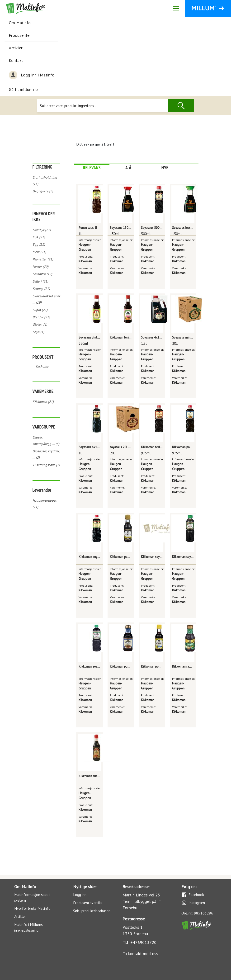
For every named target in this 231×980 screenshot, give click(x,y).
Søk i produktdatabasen (92, 911)
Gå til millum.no (23, 89)
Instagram (193, 903)
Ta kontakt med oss (140, 954)
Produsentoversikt (88, 903)
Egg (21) (39, 245)
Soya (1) (38, 332)
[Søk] (102, 106)
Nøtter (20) (40, 267)
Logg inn (80, 895)
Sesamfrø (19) (42, 274)
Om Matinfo (20, 23)
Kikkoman (43, 366)
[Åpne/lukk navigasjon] (176, 8)
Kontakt (16, 60)
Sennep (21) (41, 289)
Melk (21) (39, 252)
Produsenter (20, 35)
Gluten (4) (40, 325)
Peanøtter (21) (43, 259)
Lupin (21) (40, 310)
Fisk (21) (39, 237)
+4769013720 (143, 942)
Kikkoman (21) (43, 402)
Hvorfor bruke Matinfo (32, 908)
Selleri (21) (40, 281)
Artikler (16, 48)
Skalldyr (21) (42, 230)
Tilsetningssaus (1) (46, 465)
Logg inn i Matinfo (32, 75)
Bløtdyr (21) (41, 317)
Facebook (193, 895)
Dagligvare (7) (43, 191)
